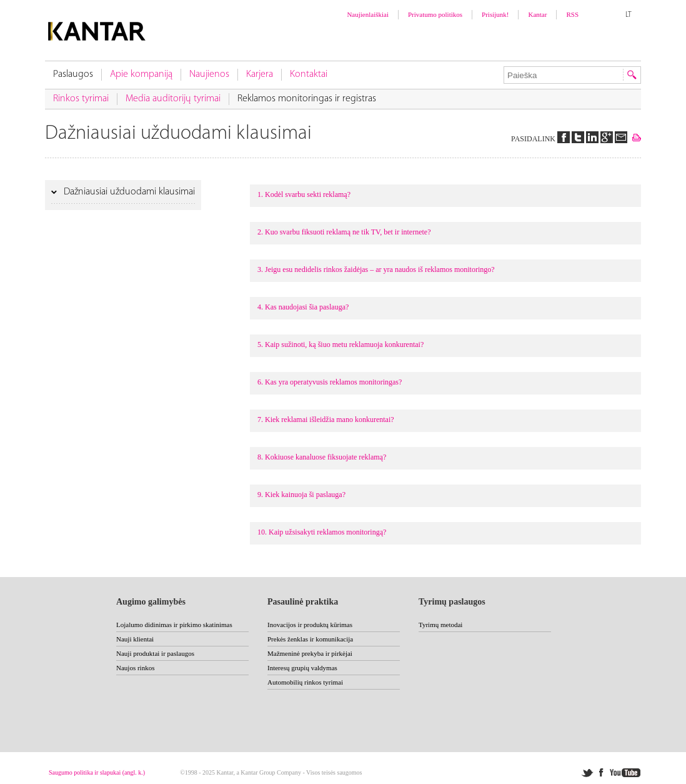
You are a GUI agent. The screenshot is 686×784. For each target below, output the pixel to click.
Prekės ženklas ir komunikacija (310, 639)
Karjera (260, 74)
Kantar (537, 14)
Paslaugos (73, 74)
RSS (572, 14)
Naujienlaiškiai (368, 14)
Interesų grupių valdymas (302, 668)
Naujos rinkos (135, 668)
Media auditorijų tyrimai (173, 99)
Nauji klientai (135, 639)
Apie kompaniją (141, 74)
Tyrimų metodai (440, 625)
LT (629, 15)
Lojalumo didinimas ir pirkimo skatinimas (174, 625)
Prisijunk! (495, 14)
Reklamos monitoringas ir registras (307, 99)
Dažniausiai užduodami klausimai (128, 192)
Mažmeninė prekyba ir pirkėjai (310, 653)
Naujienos (209, 74)
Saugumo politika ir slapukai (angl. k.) (97, 772)
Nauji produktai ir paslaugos (155, 653)
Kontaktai (309, 74)
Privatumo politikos (435, 14)
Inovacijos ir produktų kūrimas (310, 625)
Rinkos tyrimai (81, 99)
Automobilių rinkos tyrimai (305, 682)
